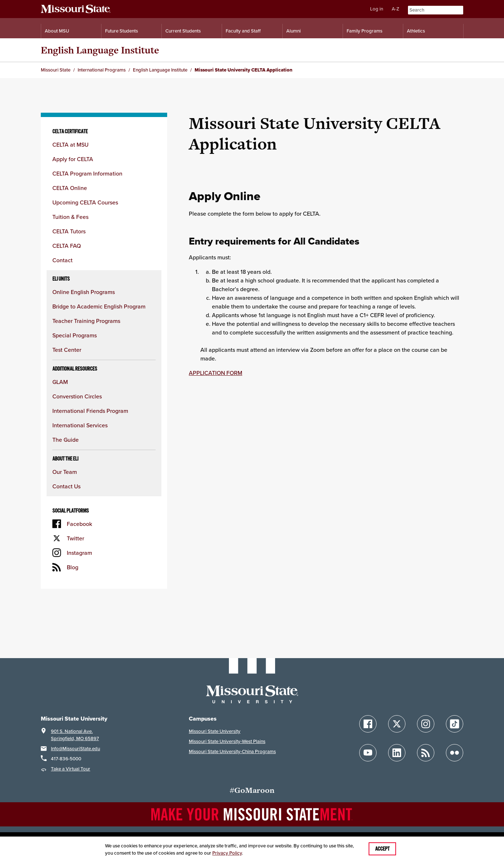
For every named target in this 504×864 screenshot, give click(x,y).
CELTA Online (70, 188)
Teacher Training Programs (86, 321)
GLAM (61, 382)
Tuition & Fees (70, 217)
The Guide (66, 440)
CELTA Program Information (87, 173)
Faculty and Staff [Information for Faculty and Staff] (243, 31)
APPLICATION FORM (216, 373)
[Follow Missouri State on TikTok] (455, 724)
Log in (377, 9)
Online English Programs (84, 292)
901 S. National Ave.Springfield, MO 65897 (75, 735)
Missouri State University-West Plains (227, 741)
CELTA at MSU (70, 144)
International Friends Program (91, 411)
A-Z (396, 9)
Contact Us (66, 486)
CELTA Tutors (69, 231)
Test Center (67, 350)
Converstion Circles (77, 396)
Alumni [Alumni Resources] (294, 31)
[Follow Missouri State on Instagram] (426, 724)
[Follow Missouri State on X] (397, 724)
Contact (62, 260)
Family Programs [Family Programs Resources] (364, 31)
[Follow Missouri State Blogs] (426, 753)
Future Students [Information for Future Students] (121, 31)
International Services (80, 425)
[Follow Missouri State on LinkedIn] (397, 753)
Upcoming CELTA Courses (85, 202)
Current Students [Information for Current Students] (183, 31)
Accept (382, 849)
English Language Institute (100, 50)
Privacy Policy (227, 853)
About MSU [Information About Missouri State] (57, 31)
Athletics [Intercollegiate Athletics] (416, 31)
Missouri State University (215, 731)
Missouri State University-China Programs (232, 751)
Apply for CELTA (73, 159)
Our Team (65, 472)
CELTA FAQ (67, 246)
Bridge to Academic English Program (99, 306)
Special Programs (75, 335)
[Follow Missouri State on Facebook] (368, 724)
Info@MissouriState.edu (75, 749)
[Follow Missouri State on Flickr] (455, 753)
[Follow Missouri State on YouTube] (368, 753)
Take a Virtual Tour (71, 769)
